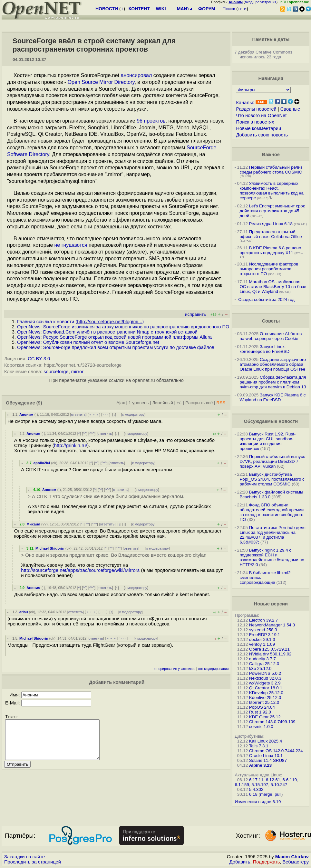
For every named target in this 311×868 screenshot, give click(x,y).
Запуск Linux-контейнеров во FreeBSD (264, 349)
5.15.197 (260, 785)
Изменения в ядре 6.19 (258, 802)
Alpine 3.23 (260, 765)
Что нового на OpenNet (261, 115)
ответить (78, 414)
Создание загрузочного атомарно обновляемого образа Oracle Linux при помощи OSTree (273, 364)
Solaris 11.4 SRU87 (268, 760)
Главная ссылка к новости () (80, 322)
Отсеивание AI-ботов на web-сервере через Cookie (271, 336)
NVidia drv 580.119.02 (270, 654)
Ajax (121, 403)
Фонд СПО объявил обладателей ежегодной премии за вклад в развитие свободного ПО (272, 512)
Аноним (26, 414)
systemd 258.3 (263, 630)
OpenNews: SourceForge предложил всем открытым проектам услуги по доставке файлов (116, 347)
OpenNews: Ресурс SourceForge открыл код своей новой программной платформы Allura (114, 337)
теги (242, 9)
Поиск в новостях (255, 122)
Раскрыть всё (199, 403)
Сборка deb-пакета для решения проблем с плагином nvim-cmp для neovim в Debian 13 (273, 382)
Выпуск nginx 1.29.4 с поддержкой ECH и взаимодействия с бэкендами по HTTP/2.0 (272, 557)
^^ (85, 434)
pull (278, 794)
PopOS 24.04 (262, 707)
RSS (221, 403)
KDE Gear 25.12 (265, 717)
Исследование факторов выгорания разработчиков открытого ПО (269, 269)
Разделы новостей (256, 109)
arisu (24, 612)
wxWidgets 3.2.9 (265, 683)
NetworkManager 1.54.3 (272, 625)
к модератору (133, 414)
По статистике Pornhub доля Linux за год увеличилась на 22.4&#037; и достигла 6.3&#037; (272, 535)
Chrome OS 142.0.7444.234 (276, 751)
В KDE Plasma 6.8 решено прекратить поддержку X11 (270, 250)
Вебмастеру (296, 862)
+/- (179, 403)
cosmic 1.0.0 (261, 727)
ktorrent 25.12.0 (264, 702)
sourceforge (56, 372)
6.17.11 (256, 780)
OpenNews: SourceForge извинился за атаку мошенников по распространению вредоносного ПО (123, 327)
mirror (77, 372)
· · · (106, 414)
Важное (271, 155)
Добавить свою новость (262, 135)
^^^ (92, 434)
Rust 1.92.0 (260, 712)
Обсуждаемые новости (271, 421)
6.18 (253, 794)
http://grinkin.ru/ (71, 445)
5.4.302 (256, 789)
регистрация (266, 2)
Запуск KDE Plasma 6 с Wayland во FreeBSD (272, 397)
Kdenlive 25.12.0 (265, 698)
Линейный (163, 403)
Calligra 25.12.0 (264, 664)
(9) (39, 403)
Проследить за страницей (33, 862)
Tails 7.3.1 (259, 746)
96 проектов (151, 121)
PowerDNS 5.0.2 (265, 673)
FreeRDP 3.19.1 (265, 635)
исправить (195, 314)
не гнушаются (71, 245)
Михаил (33, 524)
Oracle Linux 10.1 (266, 756)
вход (249, 2)
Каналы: (245, 103)
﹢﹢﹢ (94, 414)
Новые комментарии (258, 128)
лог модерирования (214, 669)
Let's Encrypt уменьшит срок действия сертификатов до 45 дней (272, 211)
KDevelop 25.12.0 (266, 693)
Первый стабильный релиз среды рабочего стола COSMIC (271, 170)
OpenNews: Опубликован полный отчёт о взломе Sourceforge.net (88, 342)
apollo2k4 (42, 463)
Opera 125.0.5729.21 (269, 649)
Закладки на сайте (24, 857)
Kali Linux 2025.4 (266, 741)
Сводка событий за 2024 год (266, 299)
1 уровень (139, 403)
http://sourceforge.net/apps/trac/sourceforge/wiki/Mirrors (80, 570)
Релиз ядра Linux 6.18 (271, 224)
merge (266, 794)
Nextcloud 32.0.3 (265, 678)
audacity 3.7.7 (262, 659)
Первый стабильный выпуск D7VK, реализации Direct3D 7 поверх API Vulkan (272, 461)
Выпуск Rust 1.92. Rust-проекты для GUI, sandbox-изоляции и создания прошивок (267, 441)
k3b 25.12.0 (260, 668)
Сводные (290, 109)
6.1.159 (242, 785)
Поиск (229, 9)
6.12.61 (273, 780)
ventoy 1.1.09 (262, 644)
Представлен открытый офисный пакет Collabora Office (271, 234)
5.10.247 (279, 785)
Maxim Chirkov (292, 857)
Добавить (240, 862)
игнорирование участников (174, 669)
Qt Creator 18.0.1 (266, 688)
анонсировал (136, 75)
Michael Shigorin (50, 548)
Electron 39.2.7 (264, 620)
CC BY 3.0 (39, 359)
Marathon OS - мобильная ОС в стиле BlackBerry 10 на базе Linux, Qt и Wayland (273, 287)
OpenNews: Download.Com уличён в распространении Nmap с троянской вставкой (107, 332)
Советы (271, 321)
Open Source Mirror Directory (101, 82)
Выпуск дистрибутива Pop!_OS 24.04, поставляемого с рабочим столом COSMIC (272, 479)
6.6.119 (290, 780)
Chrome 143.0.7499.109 (272, 722)
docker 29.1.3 (262, 639)
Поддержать (267, 862)
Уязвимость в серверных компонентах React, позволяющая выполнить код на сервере (272, 191)
